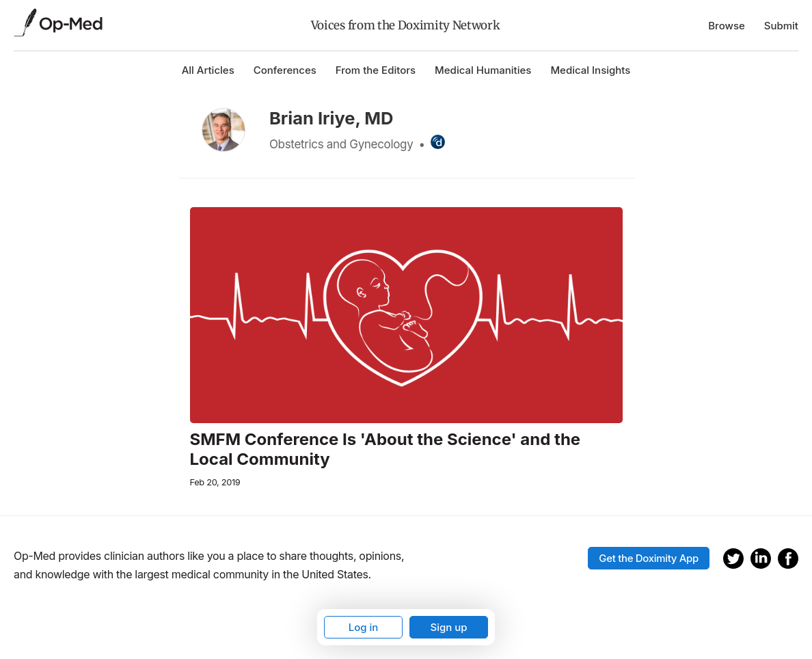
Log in (364, 627)
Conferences (285, 70)
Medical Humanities (483, 70)
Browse (727, 26)
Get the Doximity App (649, 558)
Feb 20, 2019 (215, 482)
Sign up (448, 627)
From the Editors (376, 70)
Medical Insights (590, 70)
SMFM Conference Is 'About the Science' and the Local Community (385, 449)
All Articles (208, 70)
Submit (781, 26)
